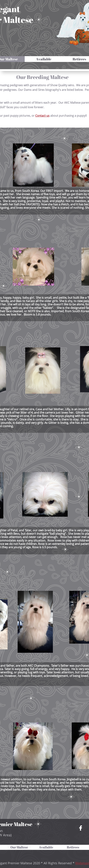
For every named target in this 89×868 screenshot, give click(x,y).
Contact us (42, 116)
